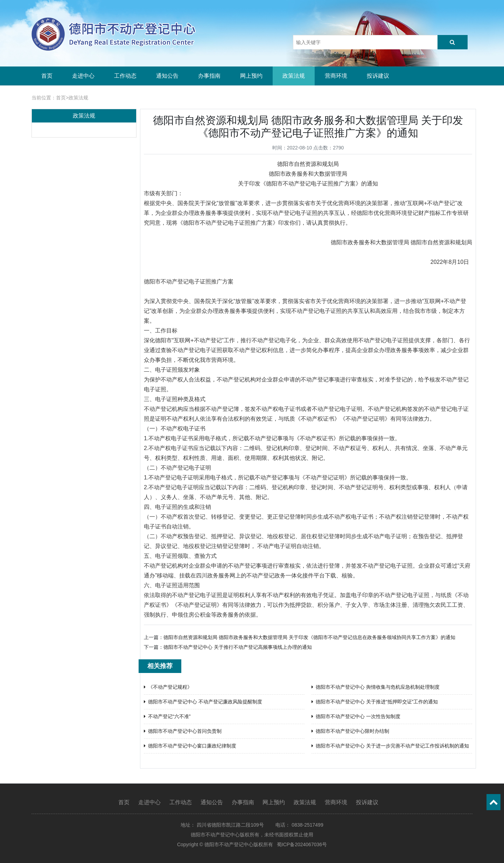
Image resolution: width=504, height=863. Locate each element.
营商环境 (336, 76)
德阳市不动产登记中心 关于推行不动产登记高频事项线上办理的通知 (238, 647)
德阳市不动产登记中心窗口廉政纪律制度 (190, 746)
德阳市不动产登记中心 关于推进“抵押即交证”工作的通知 (375, 702)
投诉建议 (378, 76)
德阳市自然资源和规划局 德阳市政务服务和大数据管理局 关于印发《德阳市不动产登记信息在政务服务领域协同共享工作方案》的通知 (309, 637)
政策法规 (294, 76)
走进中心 (83, 76)
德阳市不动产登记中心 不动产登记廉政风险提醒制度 (203, 702)
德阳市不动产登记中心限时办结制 (350, 731)
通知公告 (167, 76)
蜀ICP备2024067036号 (302, 844)
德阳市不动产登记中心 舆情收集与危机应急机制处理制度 (376, 687)
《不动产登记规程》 (168, 687)
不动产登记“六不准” (167, 716)
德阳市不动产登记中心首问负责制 (183, 731)
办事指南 (209, 76)
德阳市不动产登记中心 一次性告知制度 (356, 716)
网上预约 (251, 76)
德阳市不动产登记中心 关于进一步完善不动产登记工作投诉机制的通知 (390, 746)
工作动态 (125, 76)
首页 (47, 76)
